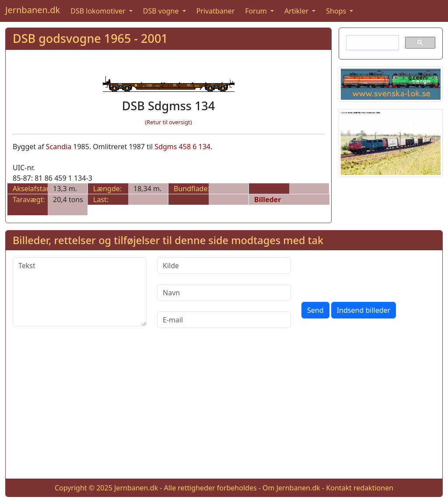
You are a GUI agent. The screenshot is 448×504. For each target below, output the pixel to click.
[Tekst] (80, 292)
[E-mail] (224, 320)
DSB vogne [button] (162, 11)
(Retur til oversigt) (169, 122)
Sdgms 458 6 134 (182, 147)
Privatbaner (216, 11)
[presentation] (368, 274)
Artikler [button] (297, 11)
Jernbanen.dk (33, 10)
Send (315, 310)
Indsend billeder (364, 310)
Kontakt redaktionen (360, 488)
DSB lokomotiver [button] (99, 11)
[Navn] (224, 293)
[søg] (372, 43)
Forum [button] (257, 11)
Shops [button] (337, 11)
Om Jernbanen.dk (291, 488)
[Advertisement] (224, 410)
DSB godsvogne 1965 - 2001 (90, 38)
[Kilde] (224, 266)
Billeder (268, 199)
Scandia (59, 147)
